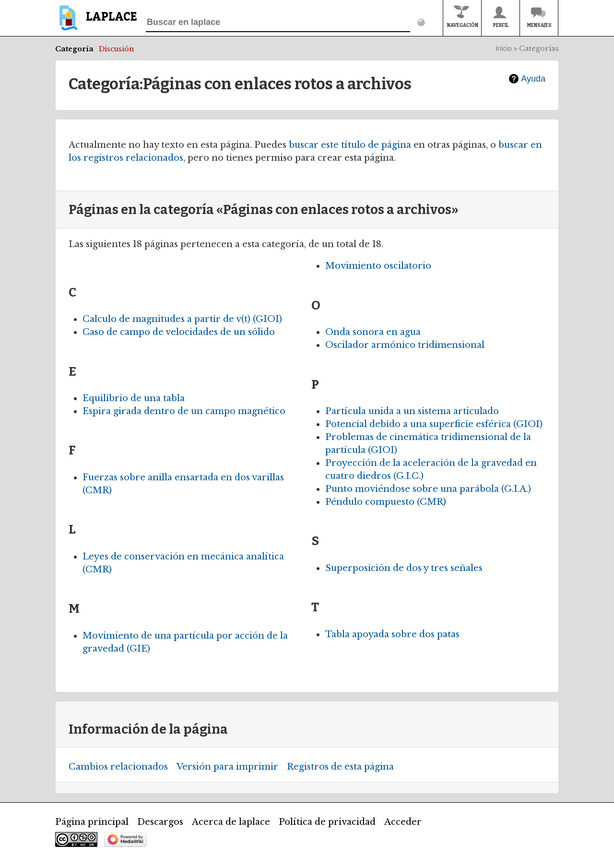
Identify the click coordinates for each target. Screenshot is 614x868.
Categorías (539, 48)
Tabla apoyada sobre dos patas (392, 634)
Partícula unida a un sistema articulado (412, 411)
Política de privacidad (327, 822)
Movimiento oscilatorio (378, 266)
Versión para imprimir (227, 767)
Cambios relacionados (118, 767)
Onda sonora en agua (373, 332)
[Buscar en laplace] (278, 23)
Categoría (74, 49)
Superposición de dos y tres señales (404, 568)
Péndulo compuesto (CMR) (386, 502)
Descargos (160, 822)
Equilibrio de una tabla (134, 398)
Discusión (117, 49)
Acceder (403, 822)
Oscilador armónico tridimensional (405, 345)
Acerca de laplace (231, 822)
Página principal (92, 822)
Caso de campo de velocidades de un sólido (179, 332)
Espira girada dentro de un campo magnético (184, 411)
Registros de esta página (340, 767)
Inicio (504, 48)
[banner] (96, 22)
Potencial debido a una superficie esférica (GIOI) (434, 424)
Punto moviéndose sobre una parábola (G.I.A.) (428, 489)
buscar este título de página (350, 145)
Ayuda (533, 79)
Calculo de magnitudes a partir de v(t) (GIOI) (182, 319)
